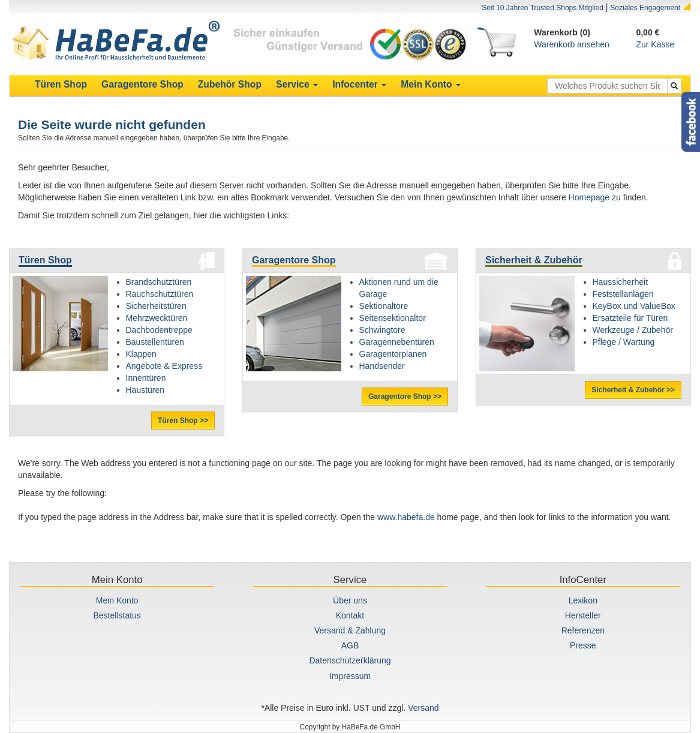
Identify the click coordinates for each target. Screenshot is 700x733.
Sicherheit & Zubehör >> (633, 390)
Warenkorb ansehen (572, 44)
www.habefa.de (406, 517)
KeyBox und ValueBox (634, 306)
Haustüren (145, 390)
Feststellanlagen (623, 294)
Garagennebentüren (397, 342)
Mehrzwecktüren (157, 318)
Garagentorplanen (393, 354)
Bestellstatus (117, 615)
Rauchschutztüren (160, 294)
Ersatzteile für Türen (630, 318)
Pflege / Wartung (624, 342)
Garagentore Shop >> (405, 396)
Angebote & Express (164, 366)
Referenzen (583, 630)
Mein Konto (117, 600)
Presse (583, 645)
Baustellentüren (155, 342)
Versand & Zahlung (350, 630)
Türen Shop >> (183, 420)
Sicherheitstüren (156, 306)
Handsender (382, 366)
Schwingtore (382, 330)
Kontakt (350, 615)
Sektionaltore (384, 306)
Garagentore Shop (294, 260)
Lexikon (583, 600)
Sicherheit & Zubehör (534, 260)
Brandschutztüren (159, 282)
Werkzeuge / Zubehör (633, 330)
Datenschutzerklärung (350, 660)
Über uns (350, 600)
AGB (350, 645)
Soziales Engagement (645, 8)
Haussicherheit (621, 282)
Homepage (589, 197)
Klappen (141, 354)
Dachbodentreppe (159, 330)
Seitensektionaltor (393, 318)
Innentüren (146, 378)
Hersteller (583, 615)
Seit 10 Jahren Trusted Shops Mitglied (543, 8)
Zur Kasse (655, 44)
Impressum (350, 676)
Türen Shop (45, 260)
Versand (423, 708)
